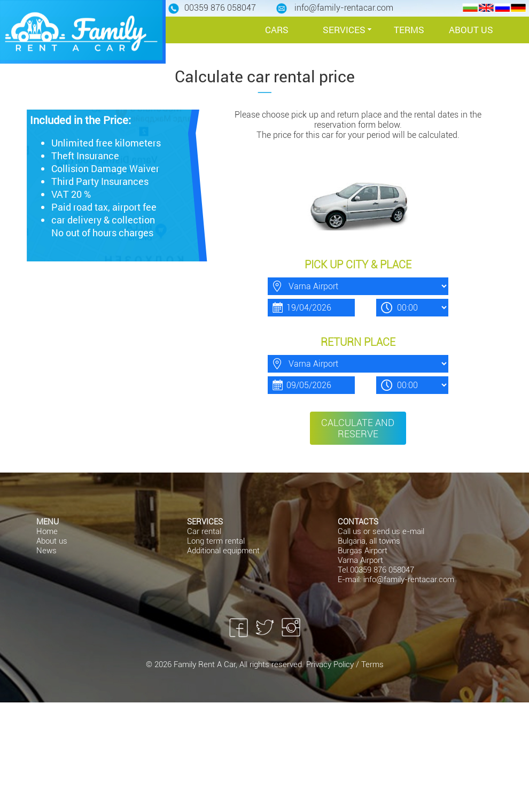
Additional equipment (223, 551)
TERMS (409, 30)
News (46, 551)
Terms (372, 664)
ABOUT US (471, 30)
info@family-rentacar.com (409, 579)
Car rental (204, 531)
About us (52, 541)
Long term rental (216, 541)
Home (47, 531)
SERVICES (344, 30)
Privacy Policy (331, 664)
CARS (277, 30)
